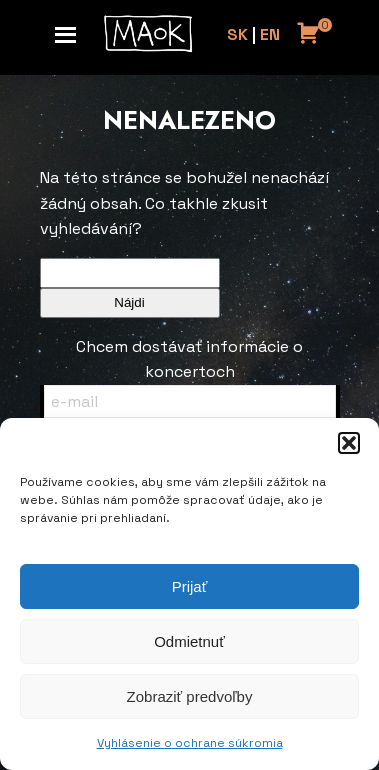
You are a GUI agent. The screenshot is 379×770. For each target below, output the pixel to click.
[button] (349, 443)
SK (237, 34)
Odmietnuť (189, 641)
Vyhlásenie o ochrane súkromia (190, 743)
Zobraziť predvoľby (190, 696)
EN (270, 34)
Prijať (190, 586)
